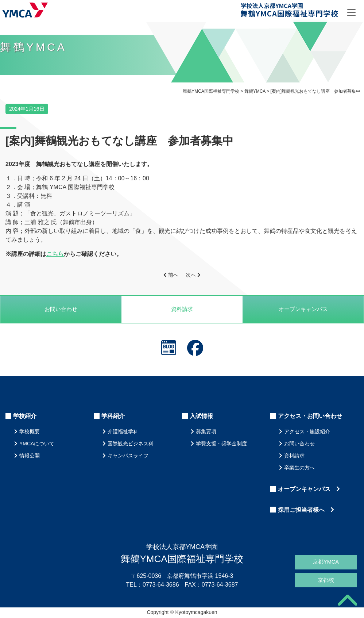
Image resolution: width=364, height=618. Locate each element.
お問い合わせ (61, 309)
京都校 (326, 580)
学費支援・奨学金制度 (221, 444)
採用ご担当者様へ (306, 510)
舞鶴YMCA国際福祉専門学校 (290, 11)
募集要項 (206, 432)
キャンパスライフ (128, 456)
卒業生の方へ (299, 468)
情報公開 (30, 456)
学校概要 (30, 432)
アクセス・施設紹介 (307, 432)
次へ (193, 275)
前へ (171, 275)
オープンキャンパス (309, 490)
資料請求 (182, 309)
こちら (55, 254)
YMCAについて (37, 444)
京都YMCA (326, 561)
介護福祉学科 (123, 432)
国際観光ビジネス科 (131, 444)
